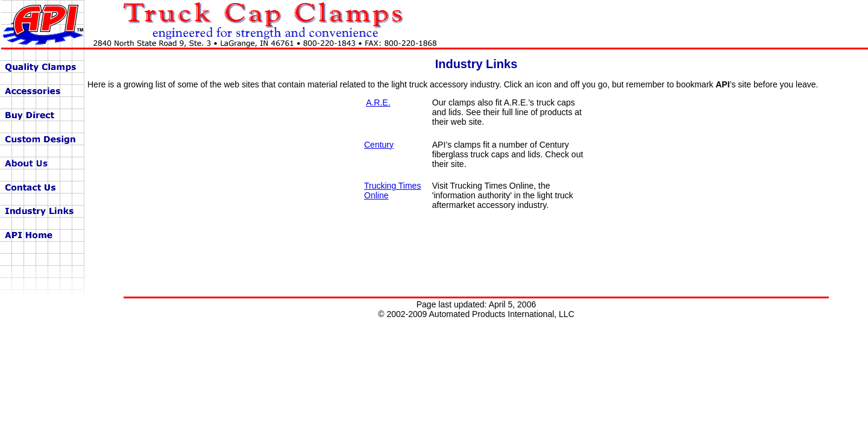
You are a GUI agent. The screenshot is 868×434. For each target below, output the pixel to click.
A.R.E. (378, 102)
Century (379, 145)
